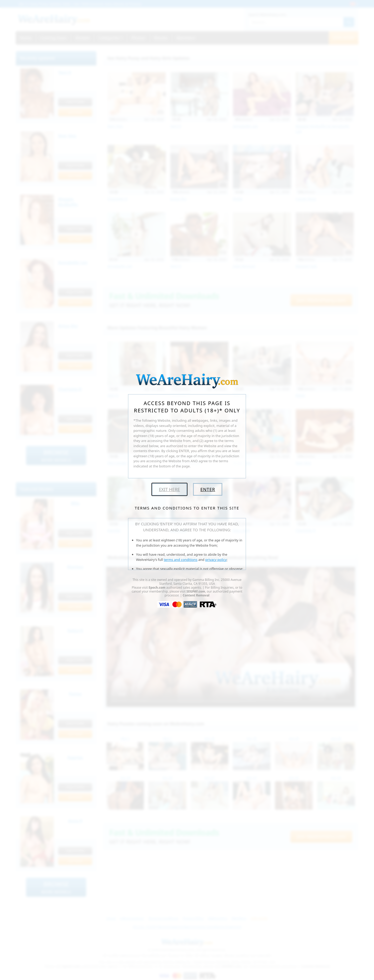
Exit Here (169, 489)
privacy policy (216, 560)
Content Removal (196, 595)
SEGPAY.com (196, 591)
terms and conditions (181, 560)
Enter (208, 489)
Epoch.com (157, 588)
